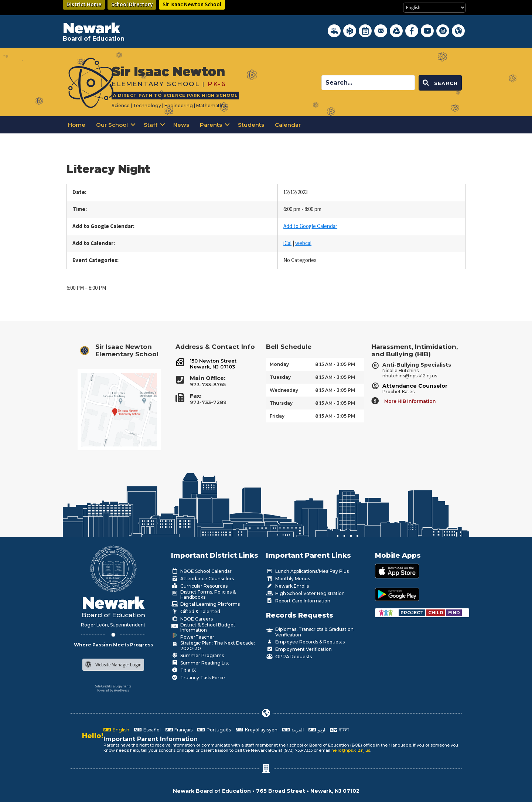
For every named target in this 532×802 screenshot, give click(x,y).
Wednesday (284, 390)
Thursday (281, 403)
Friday (277, 416)
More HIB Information (410, 401)
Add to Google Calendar (310, 226)
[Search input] (368, 83)
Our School (112, 125)
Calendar (288, 125)
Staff (151, 125)
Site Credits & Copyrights (113, 686)
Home (77, 125)
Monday (279, 364)
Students (251, 125)
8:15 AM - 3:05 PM (335, 364)
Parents (211, 125)
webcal (303, 243)
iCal (287, 243)
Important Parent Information (151, 739)
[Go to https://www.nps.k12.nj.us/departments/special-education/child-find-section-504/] (412, 613)
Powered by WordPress (113, 690)
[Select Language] (434, 8)
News (181, 125)
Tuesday (280, 377)
